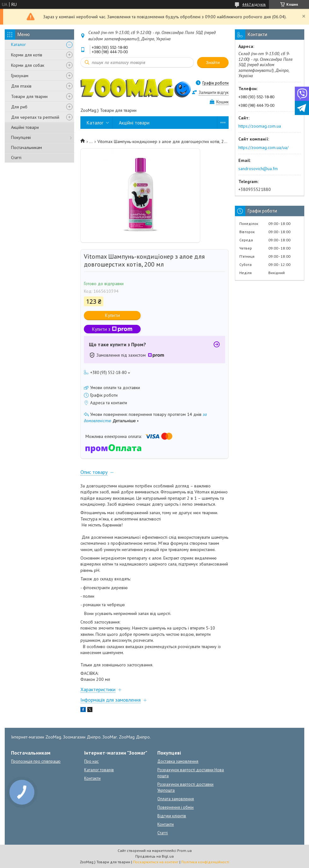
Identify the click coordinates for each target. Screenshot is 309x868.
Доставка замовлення (178, 761)
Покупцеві (21, 137)
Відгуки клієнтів (172, 816)
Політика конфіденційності (205, 862)
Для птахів (21, 86)
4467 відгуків (254, 4)
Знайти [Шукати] (213, 63)
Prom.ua (184, 851)
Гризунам (20, 76)
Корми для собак (28, 65)
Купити (112, 315)
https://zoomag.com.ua (260, 126)
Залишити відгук (214, 92)
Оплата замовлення (176, 799)
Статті (16, 158)
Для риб (19, 107)
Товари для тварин (29, 96)
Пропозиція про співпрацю (36, 761)
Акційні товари (25, 127)
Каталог (18, 44)
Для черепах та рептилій (35, 117)
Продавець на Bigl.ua (154, 856)
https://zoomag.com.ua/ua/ (263, 147)
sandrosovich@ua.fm (258, 169)
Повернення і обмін (175, 807)
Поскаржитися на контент (156, 862)
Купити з (112, 329)
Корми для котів (27, 55)
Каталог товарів (99, 770)
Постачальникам (26, 147)
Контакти (92, 778)
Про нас (91, 761)
